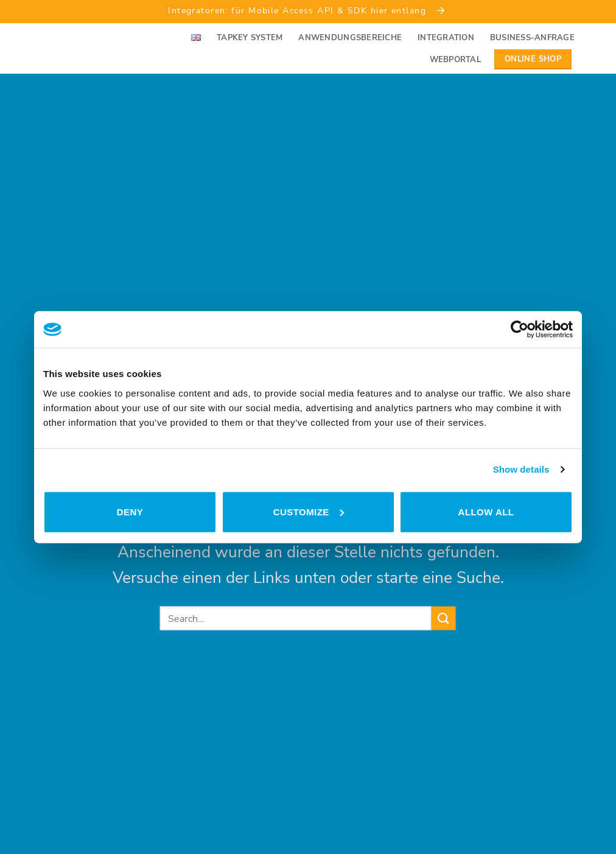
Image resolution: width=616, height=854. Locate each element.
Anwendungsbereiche (350, 38)
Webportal (455, 60)
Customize (309, 511)
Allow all (486, 511)
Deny (130, 511)
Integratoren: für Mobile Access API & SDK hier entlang (308, 10)
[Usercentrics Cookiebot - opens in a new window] (520, 330)
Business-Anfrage (532, 38)
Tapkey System (250, 38)
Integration (446, 38)
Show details (521, 469)
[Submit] (444, 618)
